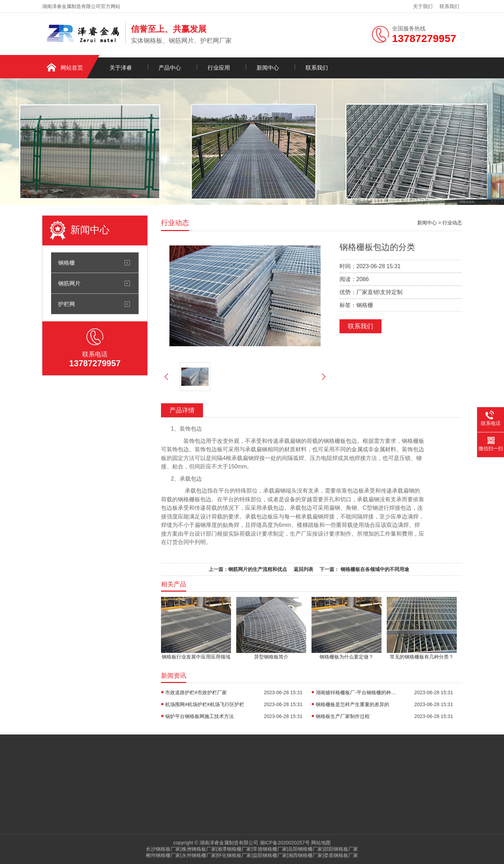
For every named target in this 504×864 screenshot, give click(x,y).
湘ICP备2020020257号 (285, 843)
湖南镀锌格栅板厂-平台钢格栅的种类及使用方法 (358, 692)
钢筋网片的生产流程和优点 (258, 569)
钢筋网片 (69, 283)
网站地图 (321, 843)
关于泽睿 (121, 68)
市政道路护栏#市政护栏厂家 (196, 692)
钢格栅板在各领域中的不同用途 (374, 569)
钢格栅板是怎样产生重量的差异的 (352, 704)
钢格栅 (66, 263)
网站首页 (72, 68)
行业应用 (219, 68)
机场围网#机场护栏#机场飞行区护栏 (205, 704)
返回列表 (303, 569)
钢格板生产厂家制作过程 (343, 716)
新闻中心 (268, 68)
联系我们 (449, 6)
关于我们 (423, 6)
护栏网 (66, 304)
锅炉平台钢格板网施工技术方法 (199, 716)
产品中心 (170, 68)
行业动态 (452, 223)
